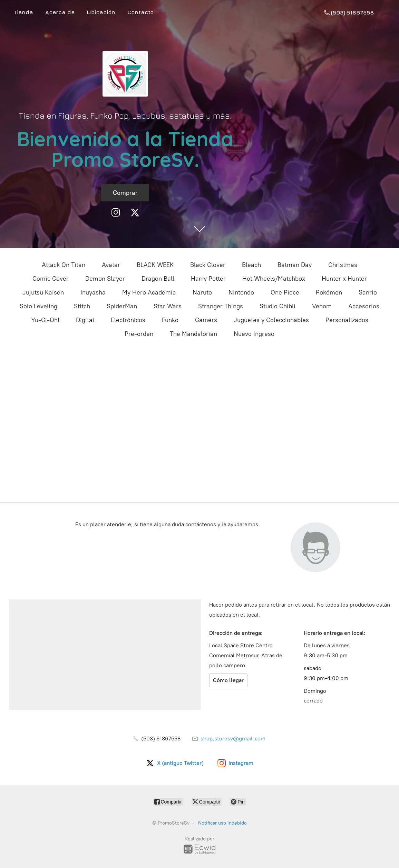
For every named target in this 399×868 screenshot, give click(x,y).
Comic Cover (51, 279)
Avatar (111, 265)
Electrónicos (128, 320)
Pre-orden (139, 334)
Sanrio (368, 292)
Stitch (82, 306)
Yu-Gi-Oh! (45, 320)
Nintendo (241, 292)
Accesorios (364, 306)
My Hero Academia (149, 292)
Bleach (251, 265)
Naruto (202, 292)
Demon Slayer (105, 279)
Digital (85, 320)
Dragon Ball (158, 279)
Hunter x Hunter (344, 279)
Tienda (23, 12)
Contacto (140, 12)
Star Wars (168, 306)
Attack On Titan (64, 265)
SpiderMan (122, 306)
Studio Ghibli (278, 306)
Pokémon (329, 292)
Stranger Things (221, 306)
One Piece (285, 292)
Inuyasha (93, 292)
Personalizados (347, 320)
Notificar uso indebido (222, 823)
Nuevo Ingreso (254, 334)
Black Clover (208, 265)
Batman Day (295, 265)
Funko (170, 320)
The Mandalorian (193, 334)
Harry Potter (208, 279)
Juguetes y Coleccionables (271, 320)
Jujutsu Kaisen (43, 292)
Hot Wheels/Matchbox (274, 279)
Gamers (206, 320)
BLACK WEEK (155, 265)
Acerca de (60, 12)
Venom (322, 306)
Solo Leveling (38, 306)
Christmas (343, 265)
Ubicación (101, 12)
